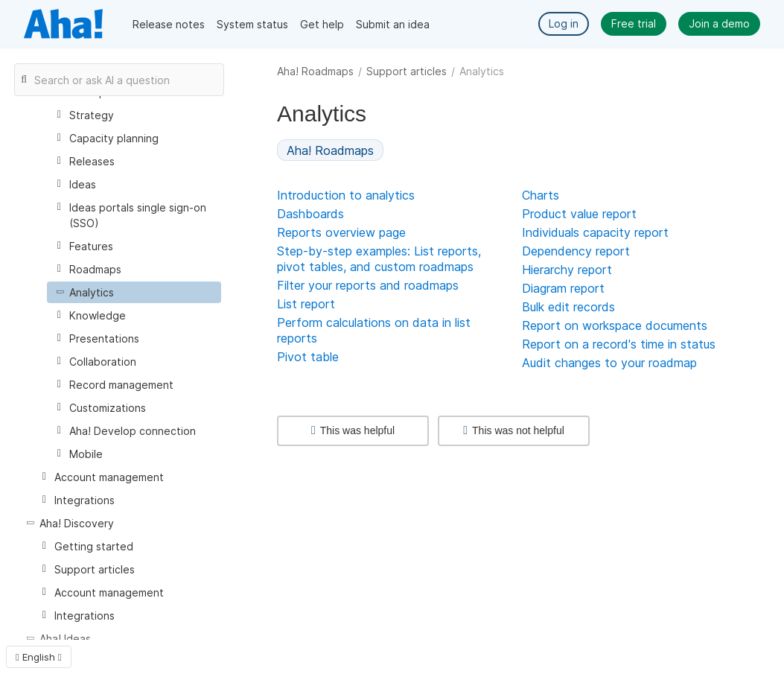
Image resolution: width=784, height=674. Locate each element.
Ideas (83, 184)
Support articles (407, 71)
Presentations (104, 338)
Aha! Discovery (77, 523)
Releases (92, 161)
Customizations (108, 408)
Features (91, 246)
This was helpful (353, 430)
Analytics (92, 292)
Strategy (92, 115)
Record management (121, 385)
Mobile (86, 454)
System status (252, 24)
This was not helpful (514, 430)
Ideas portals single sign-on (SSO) (138, 215)
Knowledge (98, 315)
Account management (109, 477)
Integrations (85, 500)
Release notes (169, 24)
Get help (322, 24)
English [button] (39, 657)
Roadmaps (95, 269)
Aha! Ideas (65, 639)
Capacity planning (114, 138)
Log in (564, 23)
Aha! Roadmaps (315, 71)
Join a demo (719, 23)
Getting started (94, 546)
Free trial (634, 23)
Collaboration (103, 362)
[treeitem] (134, 292)
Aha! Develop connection (133, 431)
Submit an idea (393, 24)
